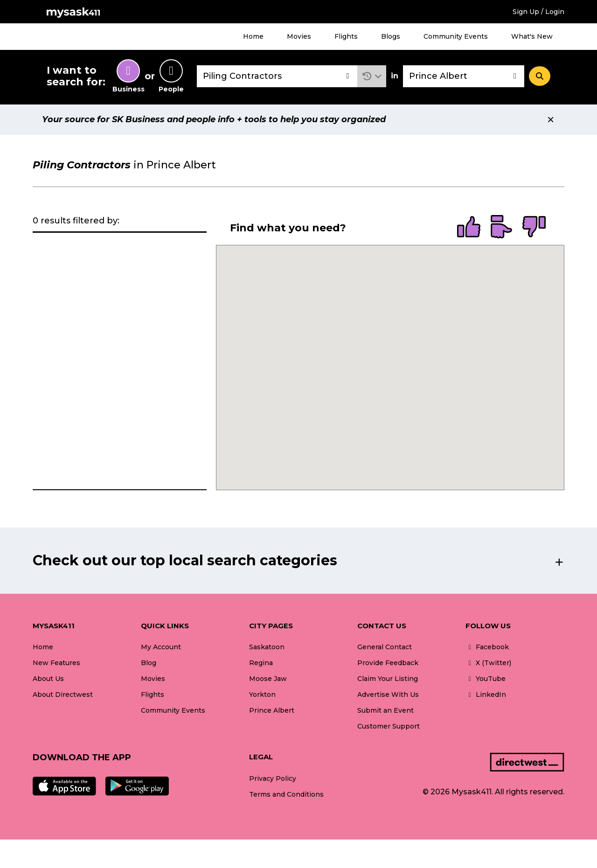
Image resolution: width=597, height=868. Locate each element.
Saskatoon (267, 647)
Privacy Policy (273, 778)
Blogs (391, 36)
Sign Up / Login (538, 12)
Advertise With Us (388, 694)
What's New (532, 36)
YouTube (486, 679)
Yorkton (262, 694)
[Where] (464, 76)
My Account (161, 647)
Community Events (456, 36)
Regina (261, 663)
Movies (299, 36)
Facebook (487, 647)
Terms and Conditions (286, 794)
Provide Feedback (388, 663)
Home (253, 36)
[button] (372, 76)
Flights (346, 36)
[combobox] (277, 76)
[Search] (540, 76)
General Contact (385, 647)
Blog (149, 663)
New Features (56, 663)
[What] (277, 76)
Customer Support (389, 726)
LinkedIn (486, 694)
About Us (48, 679)
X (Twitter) (488, 663)
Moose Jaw (268, 679)
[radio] (469, 228)
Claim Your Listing (388, 679)
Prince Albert (272, 710)
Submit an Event (385, 710)
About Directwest (63, 694)
